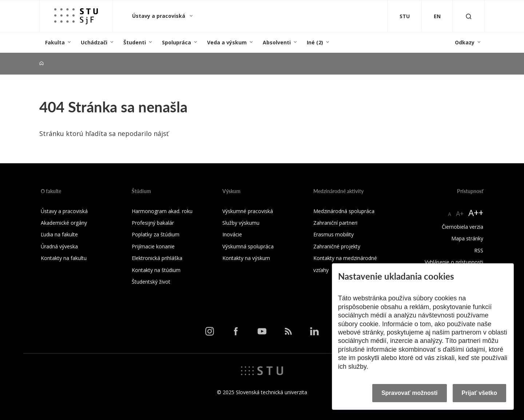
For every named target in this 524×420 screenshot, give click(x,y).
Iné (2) (315, 42)
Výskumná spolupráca (248, 246)
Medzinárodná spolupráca (344, 211)
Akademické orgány (64, 223)
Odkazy (465, 42)
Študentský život (151, 282)
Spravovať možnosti (409, 393)
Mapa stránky (467, 238)
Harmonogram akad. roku (162, 211)
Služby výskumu (241, 223)
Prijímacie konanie (153, 246)
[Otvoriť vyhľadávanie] (469, 16)
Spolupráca (176, 42)
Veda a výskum (227, 42)
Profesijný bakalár (153, 223)
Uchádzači (94, 42)
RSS (479, 250)
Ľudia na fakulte (59, 234)
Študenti (135, 42)
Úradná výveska (59, 246)
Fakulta (55, 42)
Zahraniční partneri (335, 223)
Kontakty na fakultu (64, 258)
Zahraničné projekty (337, 246)
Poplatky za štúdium (156, 234)
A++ (476, 213)
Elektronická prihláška (157, 258)
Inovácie (232, 234)
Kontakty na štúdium (156, 270)
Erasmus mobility (334, 234)
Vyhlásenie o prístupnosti (454, 262)
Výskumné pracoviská (248, 211)
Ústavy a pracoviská (159, 16)
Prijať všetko (480, 393)
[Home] (41, 63)
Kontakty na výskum (246, 258)
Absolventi (277, 42)
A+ (460, 213)
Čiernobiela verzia (463, 227)
